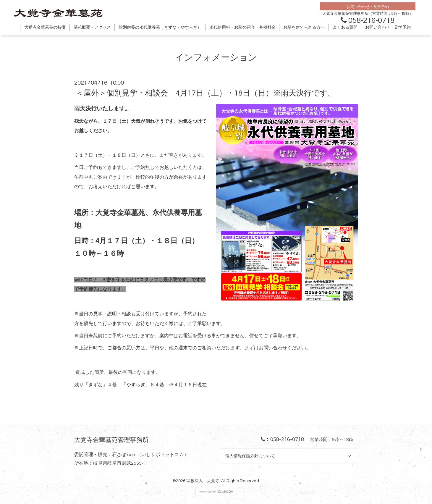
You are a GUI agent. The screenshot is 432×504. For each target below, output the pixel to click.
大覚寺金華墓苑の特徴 (45, 28)
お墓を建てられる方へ (304, 28)
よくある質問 (345, 28)
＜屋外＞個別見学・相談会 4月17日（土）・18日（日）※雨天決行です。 (206, 93)
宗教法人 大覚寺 (203, 481)
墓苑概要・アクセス (92, 28)
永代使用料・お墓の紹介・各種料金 (242, 28)
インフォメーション (216, 58)
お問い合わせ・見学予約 (388, 28)
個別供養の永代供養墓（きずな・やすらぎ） (160, 28)
